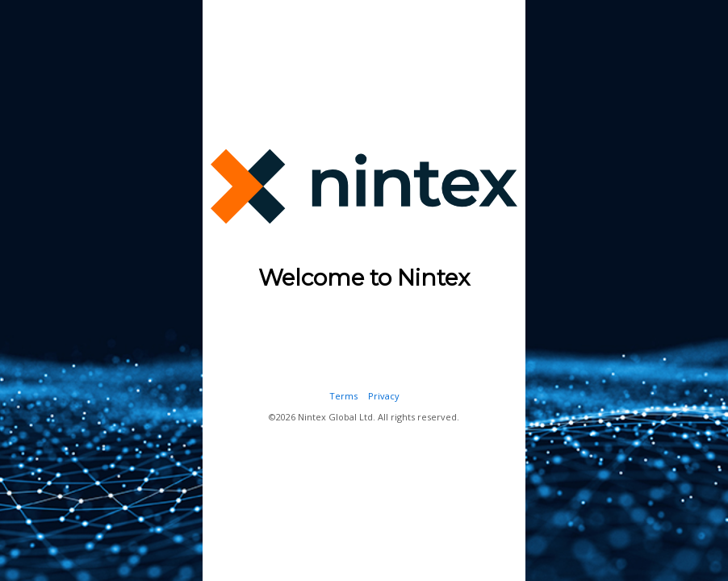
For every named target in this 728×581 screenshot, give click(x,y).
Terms (343, 396)
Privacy (384, 396)
